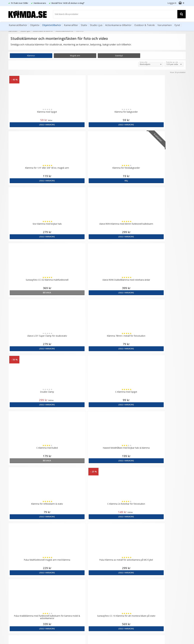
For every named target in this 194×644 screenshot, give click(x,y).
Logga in (172, 3)
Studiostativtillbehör (64, 31)
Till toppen (97, 497)
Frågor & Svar (15, 578)
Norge (149, 559)
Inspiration (58, 586)
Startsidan (13, 31)
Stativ (84, 25)
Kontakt (12, 591)
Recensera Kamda (62, 559)
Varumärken (165, 25)
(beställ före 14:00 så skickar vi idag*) (116, 562)
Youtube (102, 587)
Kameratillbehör (18, 25)
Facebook (103, 582)
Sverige (149, 551)
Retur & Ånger (15, 587)
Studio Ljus (96, 25)
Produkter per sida (172, 62)
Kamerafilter (71, 25)
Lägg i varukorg (30, 124)
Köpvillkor (13, 582)
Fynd (177, 25)
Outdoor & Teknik (145, 25)
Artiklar (57, 576)
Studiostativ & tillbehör (43, 31)
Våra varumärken (61, 554)
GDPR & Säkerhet (62, 563)
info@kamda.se (16, 548)
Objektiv (35, 25)
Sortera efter (144, 62)
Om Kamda (59, 550)
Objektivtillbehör (52, 25)
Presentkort (14, 596)
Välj (164, 124)
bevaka (119, 180)
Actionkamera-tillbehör (118, 25)
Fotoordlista (59, 581)
